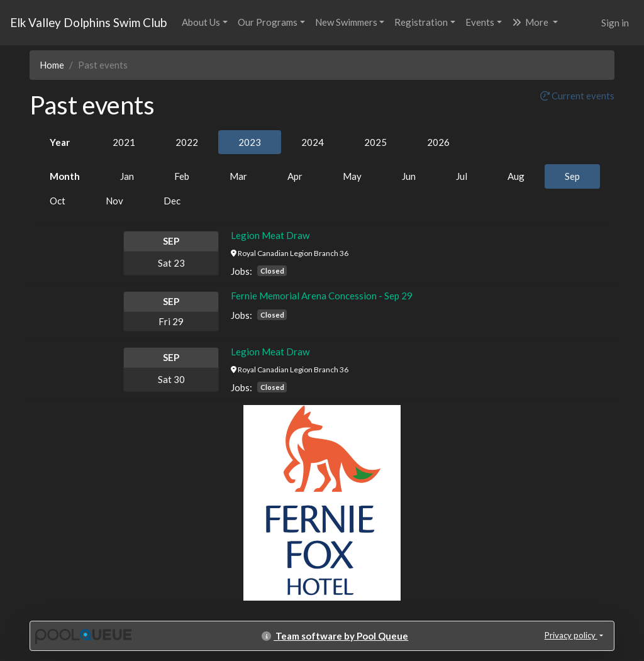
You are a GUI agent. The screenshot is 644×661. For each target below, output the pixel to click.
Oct (58, 201)
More (531, 22)
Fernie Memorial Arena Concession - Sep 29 (322, 296)
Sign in (615, 23)
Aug (516, 176)
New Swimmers (346, 22)
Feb (182, 176)
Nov (114, 201)
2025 (375, 142)
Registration (421, 22)
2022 (187, 142)
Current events (577, 96)
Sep (572, 176)
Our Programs (268, 22)
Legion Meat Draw (270, 235)
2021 (124, 142)
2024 (313, 142)
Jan (127, 176)
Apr (295, 176)
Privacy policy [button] (571, 635)
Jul (462, 176)
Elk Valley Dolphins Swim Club (88, 22)
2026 (438, 142)
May (352, 176)
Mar (238, 176)
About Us (201, 22)
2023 (250, 142)
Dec (172, 201)
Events (480, 22)
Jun (409, 176)
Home (52, 65)
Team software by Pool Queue (335, 636)
